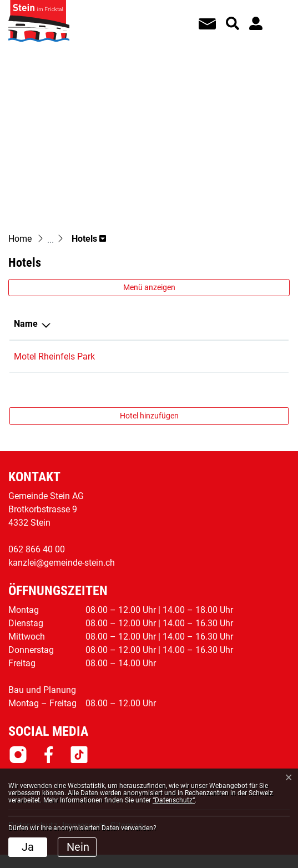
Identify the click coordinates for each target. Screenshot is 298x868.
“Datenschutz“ (174, 800)
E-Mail (198, 324)
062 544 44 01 (140, 356)
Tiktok (79, 755)
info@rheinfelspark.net (229, 356)
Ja (28, 847)
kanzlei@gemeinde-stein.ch (62, 563)
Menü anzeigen (149, 287)
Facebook (49, 755)
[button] (89, 239)
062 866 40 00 (37, 549)
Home (20, 239)
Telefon (127, 324)
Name (26, 324)
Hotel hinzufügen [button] (149, 416)
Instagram (18, 755)
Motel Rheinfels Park (54, 356)
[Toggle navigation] (276, 16)
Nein (78, 847)
